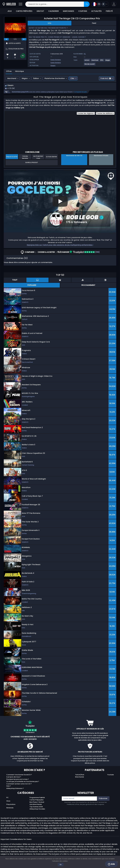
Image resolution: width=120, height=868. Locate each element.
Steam (53, 66)
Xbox (8, 801)
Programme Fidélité (37, 798)
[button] (114, 4)
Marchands (80, 777)
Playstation (11, 805)
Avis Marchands (36, 805)
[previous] (6, 39)
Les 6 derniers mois (38, 157)
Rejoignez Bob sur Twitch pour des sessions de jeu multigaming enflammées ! (60, 245)
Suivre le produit (32, 163)
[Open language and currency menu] (100, 4)
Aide (111, 864)
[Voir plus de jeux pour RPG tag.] (102, 61)
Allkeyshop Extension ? (15, 789)
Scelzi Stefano (56, 60)
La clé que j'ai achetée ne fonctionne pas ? (23, 782)
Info (50, 23)
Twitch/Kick (80, 775)
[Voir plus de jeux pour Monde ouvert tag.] (90, 65)
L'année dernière (25, 157)
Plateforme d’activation (55, 78)
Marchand (12, 78)
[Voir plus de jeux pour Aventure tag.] (95, 61)
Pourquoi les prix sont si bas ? (18, 779)
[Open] (21, 4)
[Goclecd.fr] (9, 4)
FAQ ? (9, 786)
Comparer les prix (80, 92)
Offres (9, 71)
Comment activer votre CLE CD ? (19, 784)
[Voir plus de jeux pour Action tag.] (87, 61)
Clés (72, 78)
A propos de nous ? (14, 777)
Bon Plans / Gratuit (37, 802)
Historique (19, 71)
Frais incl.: (106, 78)
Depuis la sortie (12, 157)
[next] (24, 39)
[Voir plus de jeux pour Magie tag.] (108, 61)
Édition (36, 78)
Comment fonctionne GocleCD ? (19, 775)
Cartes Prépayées (37, 800)
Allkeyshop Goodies (37, 809)
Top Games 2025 (36, 807)
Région (25, 78)
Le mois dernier (52, 157)
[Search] (87, 4)
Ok (61, 865)
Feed (94, 23)
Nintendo (10, 808)
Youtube (111, 775)
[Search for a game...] (57, 4)
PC (7, 798)
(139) (84, 252)
